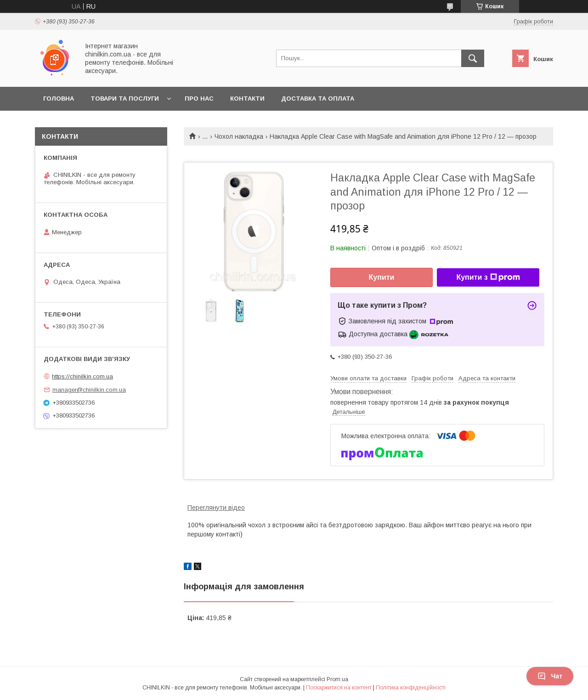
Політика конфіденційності (411, 688)
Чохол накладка (239, 136)
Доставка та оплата (318, 99)
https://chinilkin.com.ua (82, 376)
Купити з (488, 277)
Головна (59, 99)
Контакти (247, 99)
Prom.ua (337, 679)
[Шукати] (473, 58)
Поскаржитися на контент (339, 688)
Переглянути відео (216, 508)
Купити (382, 277)
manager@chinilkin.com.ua (89, 390)
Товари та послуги (125, 99)
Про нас (199, 99)
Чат (550, 676)
